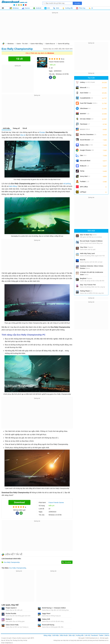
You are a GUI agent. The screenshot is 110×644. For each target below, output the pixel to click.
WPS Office (84, 187)
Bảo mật (72, 635)
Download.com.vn (3, 44)
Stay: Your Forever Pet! (88, 285)
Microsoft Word (87, 161)
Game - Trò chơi (22, 44)
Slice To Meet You (88, 235)
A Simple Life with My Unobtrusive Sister (92, 273)
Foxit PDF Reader (89, 103)
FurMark (84, 181)
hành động (13, 186)
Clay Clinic (86, 247)
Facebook (94, 635)
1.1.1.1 (85, 129)
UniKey (87, 83)
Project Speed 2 (11, 608)
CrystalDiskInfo (86, 98)
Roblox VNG (86, 145)
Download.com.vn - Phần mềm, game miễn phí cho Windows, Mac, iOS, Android (14, 3)
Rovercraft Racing (48, 625)
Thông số (16, 128)
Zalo (83, 155)
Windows (11, 44)
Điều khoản (64, 635)
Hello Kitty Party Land (87, 253)
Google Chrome (87, 150)
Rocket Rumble (11, 613)
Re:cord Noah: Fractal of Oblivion (91, 241)
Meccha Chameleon (88, 134)
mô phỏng (67, 184)
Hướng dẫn (80, 635)
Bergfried (86, 278)
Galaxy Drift (46, 619)
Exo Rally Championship (18, 568)
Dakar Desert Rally (12, 625)
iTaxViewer (85, 124)
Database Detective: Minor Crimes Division (92, 267)
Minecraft (85, 87)
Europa (42, 132)
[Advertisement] (55, 28)
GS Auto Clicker (87, 119)
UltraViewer (85, 108)
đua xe (23, 135)
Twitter (101, 635)
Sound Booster (87, 140)
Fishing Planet (86, 291)
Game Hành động (37, 44)
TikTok (82, 171)
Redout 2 (9, 619)
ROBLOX (84, 166)
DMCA (107, 635)
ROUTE (83, 260)
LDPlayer (83, 192)
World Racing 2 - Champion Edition (54, 608)
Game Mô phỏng (63, 44)
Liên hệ (87, 635)
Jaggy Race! (46, 613)
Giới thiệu (6, 128)
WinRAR (85, 114)
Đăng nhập (47, 635)
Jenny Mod (85, 176)
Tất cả (4, 8)
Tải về (25, 128)
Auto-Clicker (85, 93)
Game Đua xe (50, 44)
